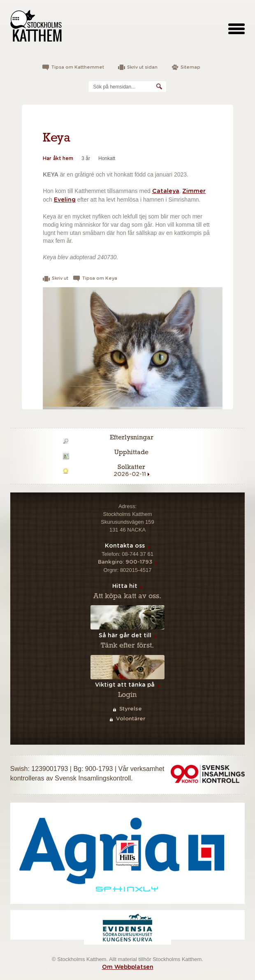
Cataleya (166, 191)
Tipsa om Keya (100, 278)
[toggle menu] (236, 28)
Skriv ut (60, 278)
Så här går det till (125, 636)
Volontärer (131, 719)
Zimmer (194, 191)
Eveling (65, 200)
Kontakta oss (125, 546)
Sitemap (190, 67)
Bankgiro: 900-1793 (125, 562)
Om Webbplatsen (128, 967)
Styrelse (131, 709)
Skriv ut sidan (142, 67)
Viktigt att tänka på (125, 685)
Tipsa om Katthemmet (78, 67)
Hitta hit (125, 586)
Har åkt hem (58, 158)
